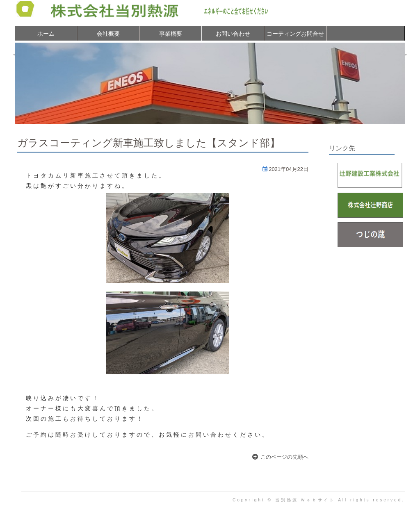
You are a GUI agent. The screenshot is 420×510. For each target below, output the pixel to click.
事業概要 (171, 34)
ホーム (46, 34)
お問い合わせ (233, 34)
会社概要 (108, 34)
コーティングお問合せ (295, 34)
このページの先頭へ (284, 457)
